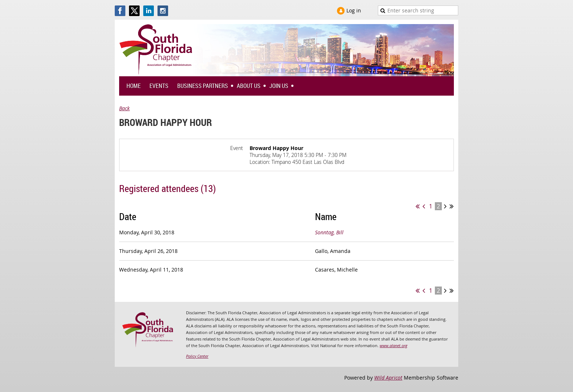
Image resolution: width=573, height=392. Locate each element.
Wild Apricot (388, 378)
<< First (418, 206)
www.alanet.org (394, 345)
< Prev (424, 206)
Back (124, 108)
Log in (354, 10)
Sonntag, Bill (329, 232)
